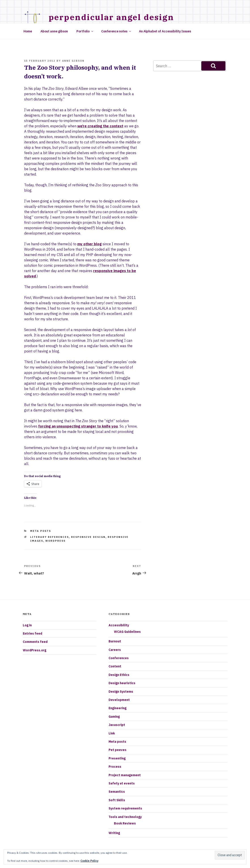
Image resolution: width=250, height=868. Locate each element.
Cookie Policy (89, 861)
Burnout (115, 641)
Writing (114, 833)
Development (119, 700)
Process (115, 767)
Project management (125, 775)
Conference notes (116, 31)
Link (112, 733)
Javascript (117, 725)
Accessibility (119, 625)
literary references (49, 537)
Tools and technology (125, 817)
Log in (27, 625)
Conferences (119, 658)
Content (115, 666)
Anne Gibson (73, 61)
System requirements (125, 808)
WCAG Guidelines (127, 632)
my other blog (89, 244)
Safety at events (122, 783)
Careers (115, 650)
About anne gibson (54, 31)
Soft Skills (117, 800)
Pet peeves (118, 750)
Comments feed (35, 642)
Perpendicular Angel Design (111, 17)
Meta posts (41, 531)
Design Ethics (119, 675)
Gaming (114, 717)
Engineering (118, 708)
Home (28, 31)
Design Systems (121, 692)
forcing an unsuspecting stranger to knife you (78, 426)
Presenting (117, 758)
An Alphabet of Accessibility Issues (165, 31)
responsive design (88, 537)
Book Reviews (125, 823)
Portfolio (85, 31)
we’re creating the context (100, 126)
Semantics (117, 792)
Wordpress (55, 541)
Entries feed (33, 633)
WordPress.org (35, 650)
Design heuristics (122, 683)
